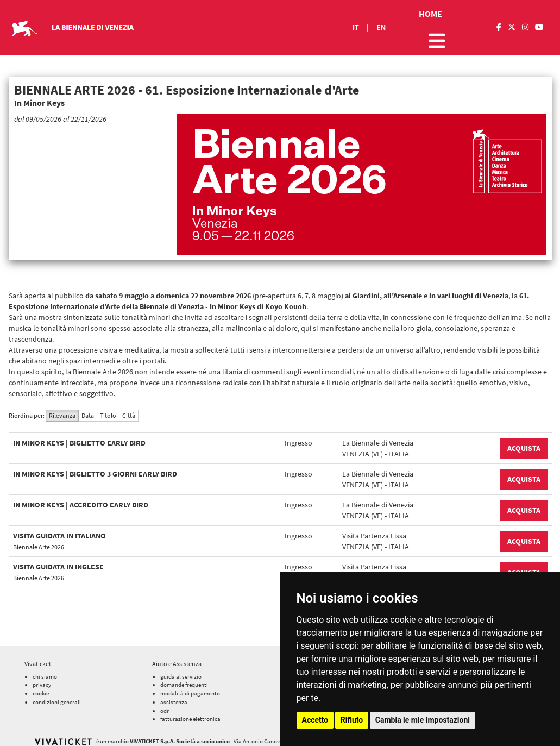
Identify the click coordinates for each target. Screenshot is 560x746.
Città (129, 415)
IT (356, 27)
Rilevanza (62, 415)
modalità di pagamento (190, 686)
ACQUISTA (524, 448)
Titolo (108, 415)
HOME (430, 14)
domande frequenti (184, 678)
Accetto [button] (315, 720)
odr (165, 703)
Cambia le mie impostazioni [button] (423, 720)
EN (381, 27)
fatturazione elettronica (190, 712)
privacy (42, 678)
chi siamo (45, 669)
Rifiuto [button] (352, 720)
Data (88, 415)
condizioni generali (57, 694)
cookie (41, 686)
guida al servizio (181, 669)
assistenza (174, 694)
